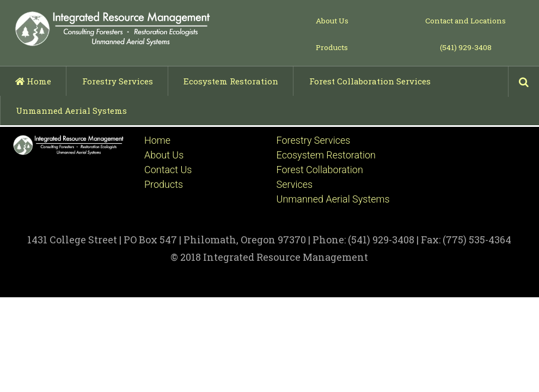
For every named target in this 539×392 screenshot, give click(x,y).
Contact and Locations (465, 21)
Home (33, 81)
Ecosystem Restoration (231, 81)
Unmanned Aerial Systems (71, 111)
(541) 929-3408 (466, 47)
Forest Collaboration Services (370, 81)
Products (332, 47)
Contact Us (168, 170)
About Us (332, 21)
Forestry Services (118, 81)
